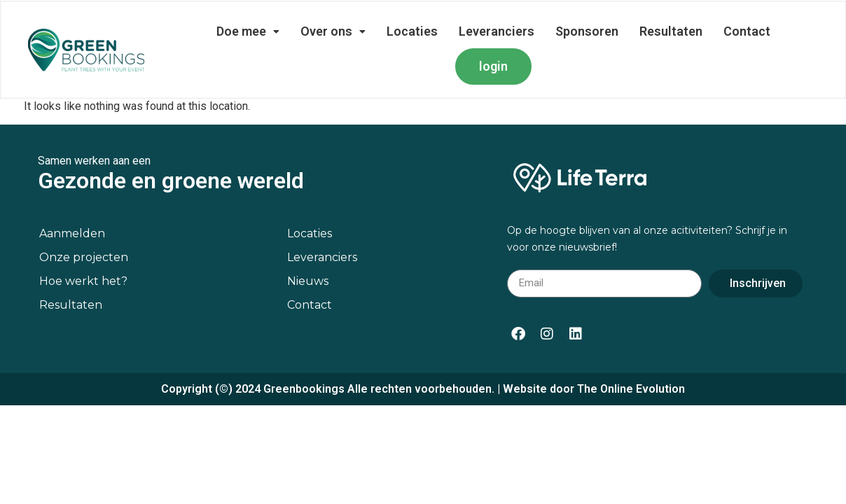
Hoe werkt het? (83, 254)
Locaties (412, 31)
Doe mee (248, 31)
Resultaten (671, 31)
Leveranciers (497, 31)
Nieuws (308, 254)
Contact (747, 31)
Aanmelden (72, 206)
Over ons (333, 31)
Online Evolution (643, 362)
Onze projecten (84, 230)
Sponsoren (587, 31)
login (493, 66)
